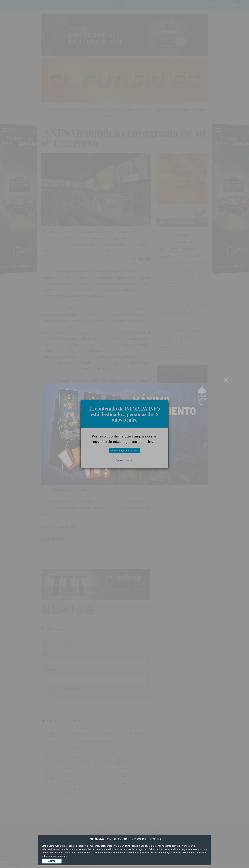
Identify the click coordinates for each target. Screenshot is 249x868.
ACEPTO (52, 861)
